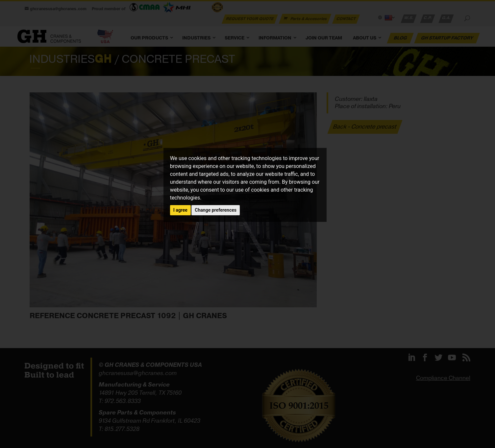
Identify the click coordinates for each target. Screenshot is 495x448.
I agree (180, 210)
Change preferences (216, 210)
